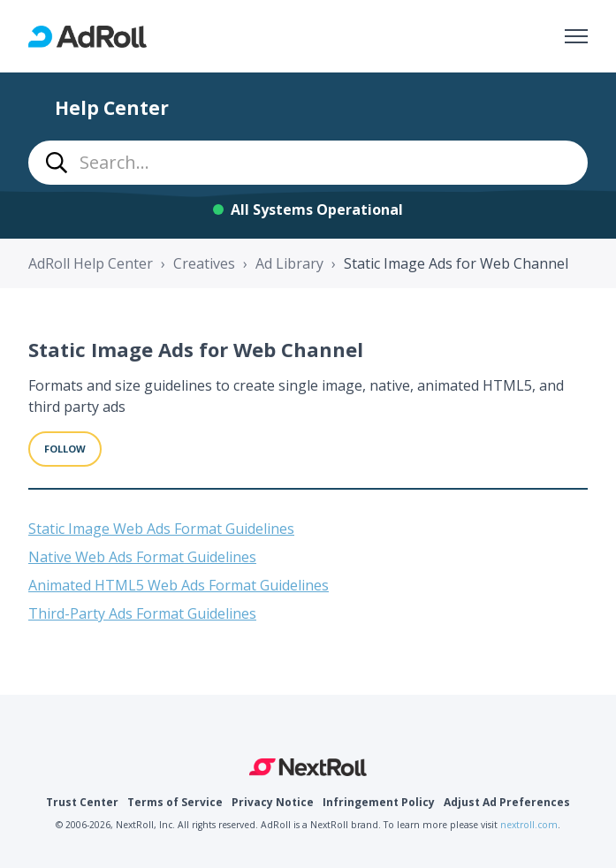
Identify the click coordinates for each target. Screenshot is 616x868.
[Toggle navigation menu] (576, 36)
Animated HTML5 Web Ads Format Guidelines (179, 585)
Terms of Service (175, 802)
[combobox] (308, 163)
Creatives (204, 263)
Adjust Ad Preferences (507, 802)
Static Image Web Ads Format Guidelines (161, 529)
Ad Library (289, 263)
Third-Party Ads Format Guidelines (142, 613)
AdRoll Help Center (91, 263)
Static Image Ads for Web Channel (456, 263)
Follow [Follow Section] (65, 449)
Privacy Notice (273, 802)
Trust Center (82, 802)
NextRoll (308, 767)
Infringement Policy (379, 802)
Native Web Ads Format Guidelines (142, 557)
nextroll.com (529, 825)
